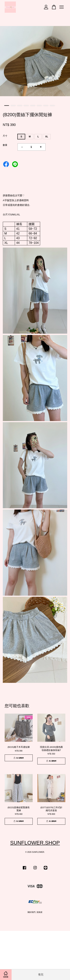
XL (47, 137)
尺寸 (5, 136)
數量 (5, 145)
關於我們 (31, 912)
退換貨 (40, 912)
